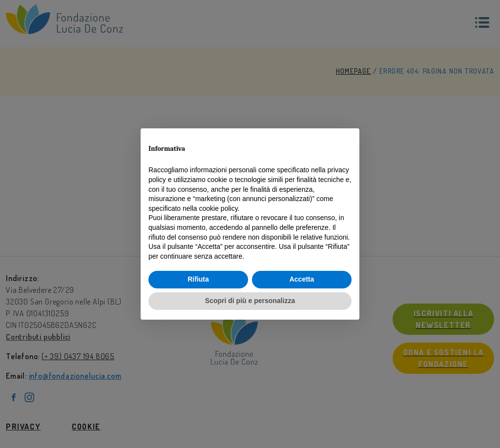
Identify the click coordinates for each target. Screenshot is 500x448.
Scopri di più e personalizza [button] (250, 301)
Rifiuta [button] (198, 279)
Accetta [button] (302, 279)
